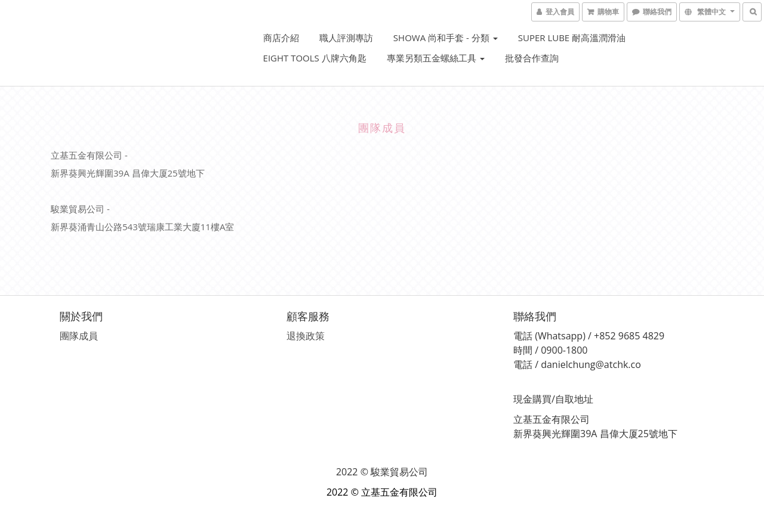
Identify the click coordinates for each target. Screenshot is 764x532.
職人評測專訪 (346, 38)
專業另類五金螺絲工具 (436, 58)
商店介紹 (281, 38)
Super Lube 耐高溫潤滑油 (572, 38)
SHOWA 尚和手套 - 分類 (446, 38)
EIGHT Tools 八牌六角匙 (315, 58)
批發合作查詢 (532, 58)
